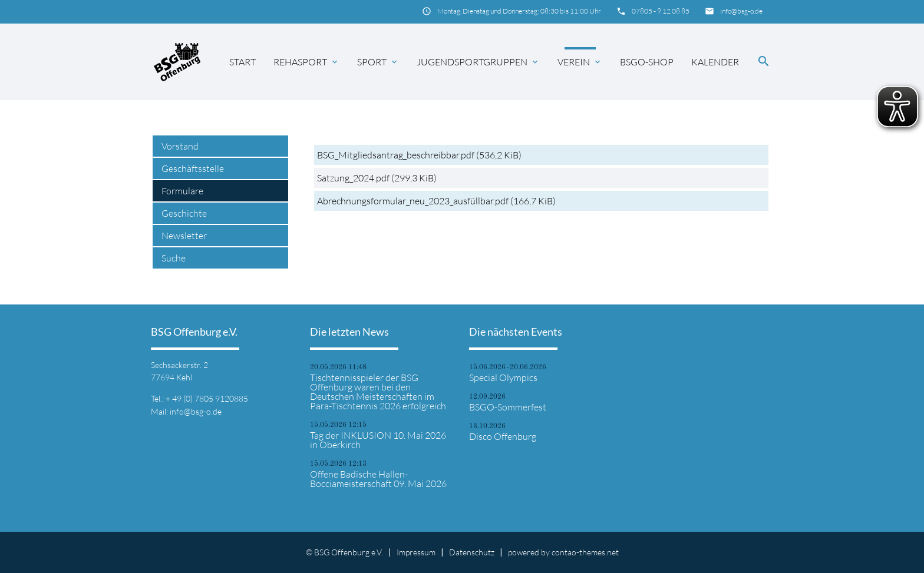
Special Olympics (503, 377)
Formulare (182, 191)
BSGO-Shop (647, 62)
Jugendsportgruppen (478, 62)
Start (242, 62)
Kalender (715, 62)
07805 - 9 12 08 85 (661, 11)
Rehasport (306, 62)
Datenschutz (472, 552)
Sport (378, 62)
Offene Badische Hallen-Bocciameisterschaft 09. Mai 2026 (378, 479)
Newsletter (184, 236)
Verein (580, 62)
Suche (174, 258)
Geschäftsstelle (193, 168)
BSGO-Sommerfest (508, 407)
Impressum (416, 552)
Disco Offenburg (503, 436)
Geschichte (184, 213)
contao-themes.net (585, 552)
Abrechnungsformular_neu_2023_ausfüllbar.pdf (436, 201)
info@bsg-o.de (741, 11)
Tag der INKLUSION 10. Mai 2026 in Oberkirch (378, 440)
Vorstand (180, 146)
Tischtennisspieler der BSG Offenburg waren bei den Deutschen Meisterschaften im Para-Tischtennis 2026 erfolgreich (378, 392)
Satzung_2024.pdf (377, 178)
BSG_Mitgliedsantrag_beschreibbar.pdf (419, 155)
